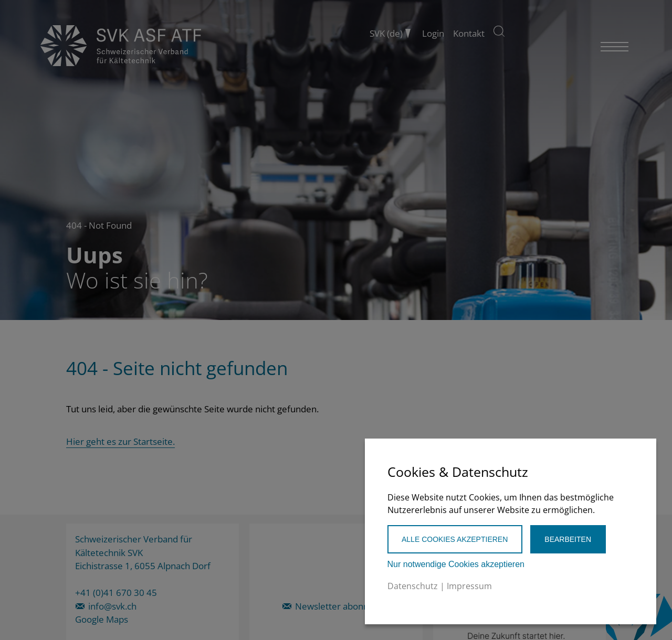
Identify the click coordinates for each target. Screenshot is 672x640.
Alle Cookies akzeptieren (455, 539)
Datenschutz (413, 586)
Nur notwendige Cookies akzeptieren (456, 564)
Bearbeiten (568, 539)
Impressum (469, 586)
